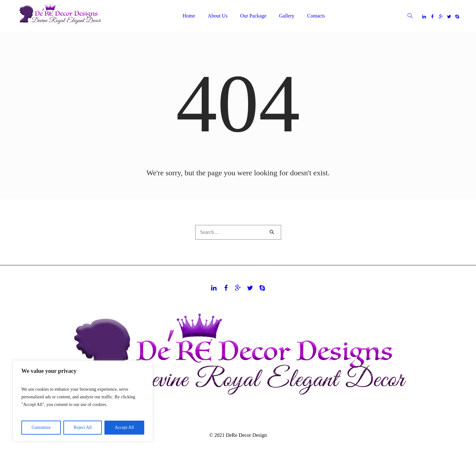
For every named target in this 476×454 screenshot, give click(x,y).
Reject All (83, 427)
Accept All (124, 427)
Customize (41, 427)
